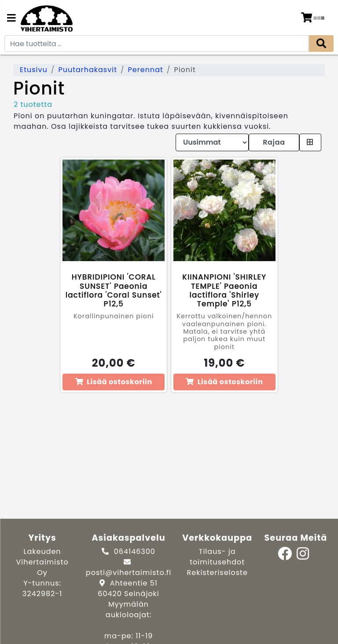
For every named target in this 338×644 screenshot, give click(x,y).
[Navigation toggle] (11, 19)
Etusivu (34, 70)
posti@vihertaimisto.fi (129, 573)
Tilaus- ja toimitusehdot (217, 557)
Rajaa (274, 142)
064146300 (135, 551)
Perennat (146, 70)
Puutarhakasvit (88, 70)
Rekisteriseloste (217, 573)
